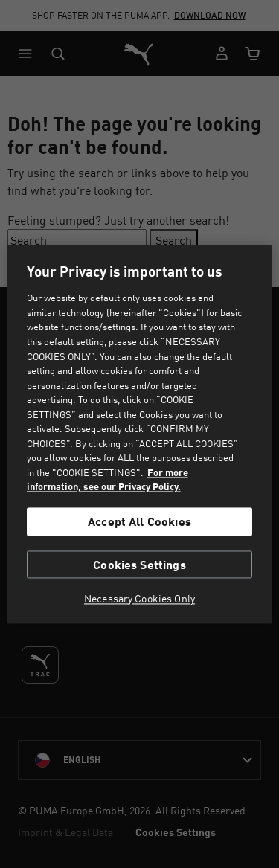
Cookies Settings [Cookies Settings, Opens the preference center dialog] (139, 564)
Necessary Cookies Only (139, 599)
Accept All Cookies (139, 522)
